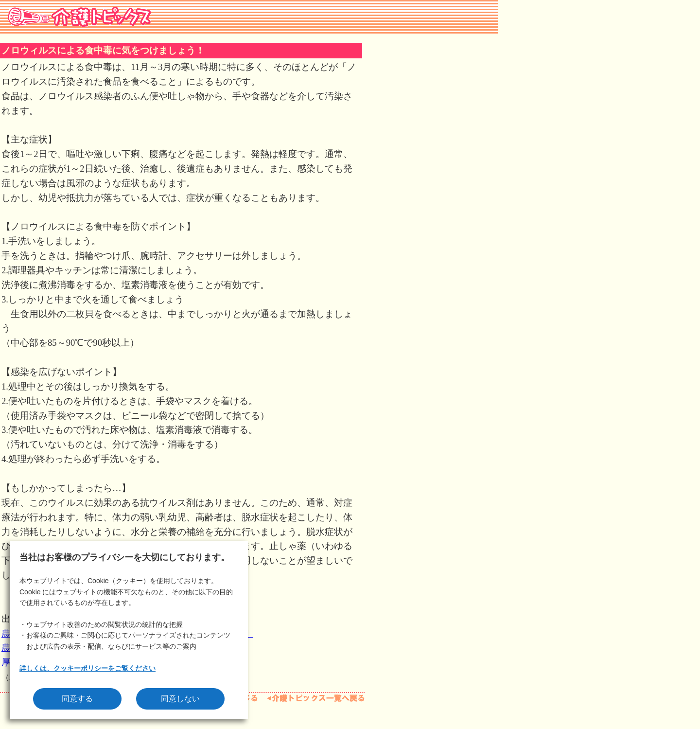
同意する (77, 699)
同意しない (180, 699)
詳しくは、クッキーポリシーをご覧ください (87, 668)
